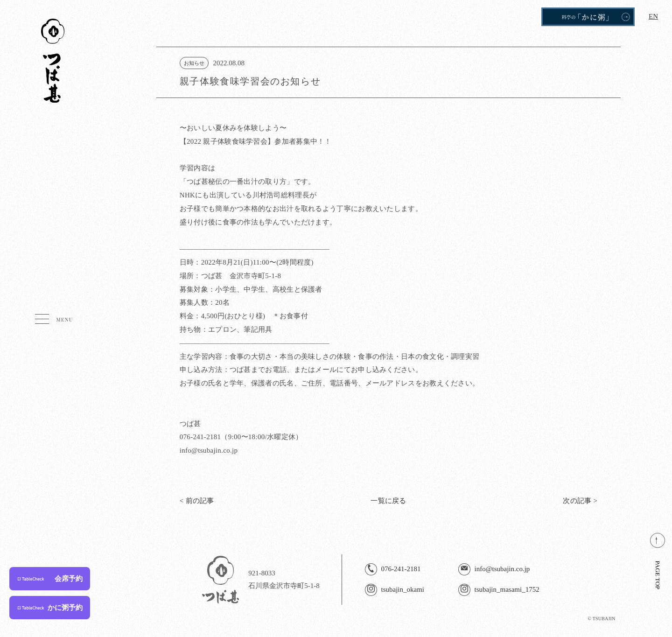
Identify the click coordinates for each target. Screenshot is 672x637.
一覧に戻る (388, 501)
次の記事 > (580, 501)
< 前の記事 (197, 501)
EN (653, 16)
